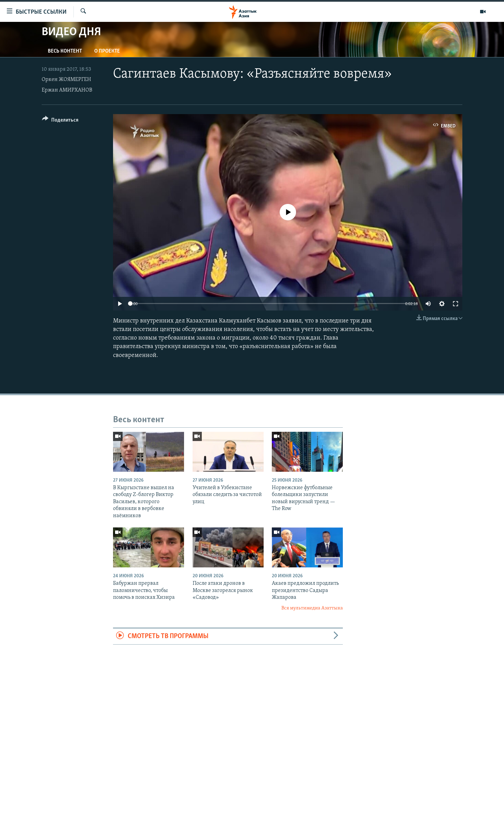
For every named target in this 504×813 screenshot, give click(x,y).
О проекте (107, 51)
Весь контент (65, 51)
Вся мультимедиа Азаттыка (312, 608)
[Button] (60, 121)
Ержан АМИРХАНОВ (67, 90)
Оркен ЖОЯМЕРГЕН (66, 80)
